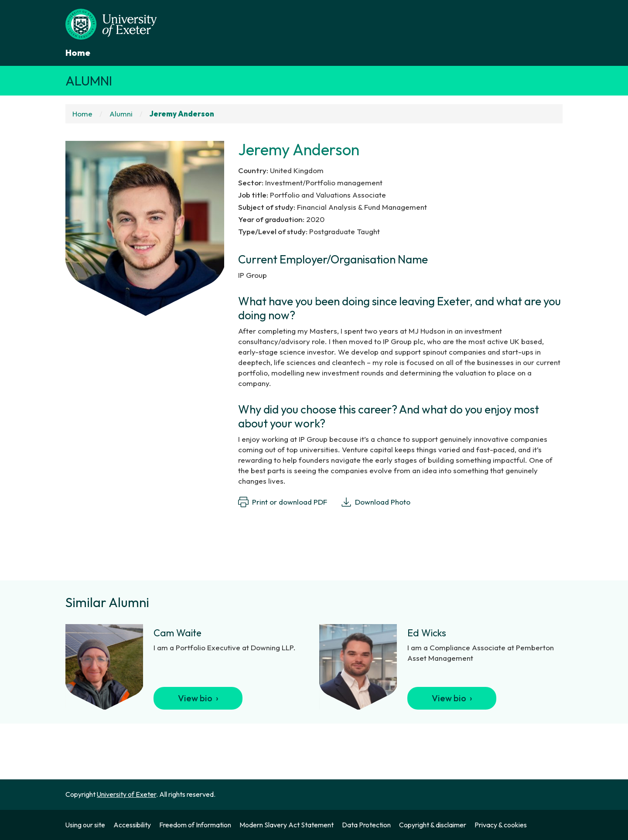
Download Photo (376, 502)
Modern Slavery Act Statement (287, 825)
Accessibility (132, 825)
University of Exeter (126, 794)
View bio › (198, 698)
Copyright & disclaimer (433, 825)
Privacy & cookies (501, 825)
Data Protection (366, 825)
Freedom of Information (195, 825)
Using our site (85, 825)
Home (78, 53)
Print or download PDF (283, 502)
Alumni (89, 81)
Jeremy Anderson (182, 114)
